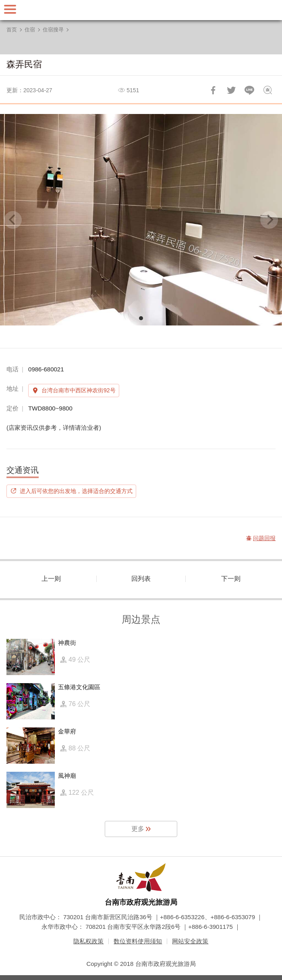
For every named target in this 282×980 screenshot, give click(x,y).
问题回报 (267, 90)
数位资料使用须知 (138, 941)
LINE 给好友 (249, 90)
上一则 (51, 579)
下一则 (231, 579)
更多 (138, 829)
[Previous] (13, 220)
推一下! (231, 90)
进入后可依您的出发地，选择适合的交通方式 (76, 491)
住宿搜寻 (53, 30)
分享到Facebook (213, 90)
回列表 (141, 579)
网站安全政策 (190, 941)
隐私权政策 (88, 941)
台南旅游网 (141, 10)
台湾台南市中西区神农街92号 (79, 390)
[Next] (269, 220)
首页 (12, 30)
